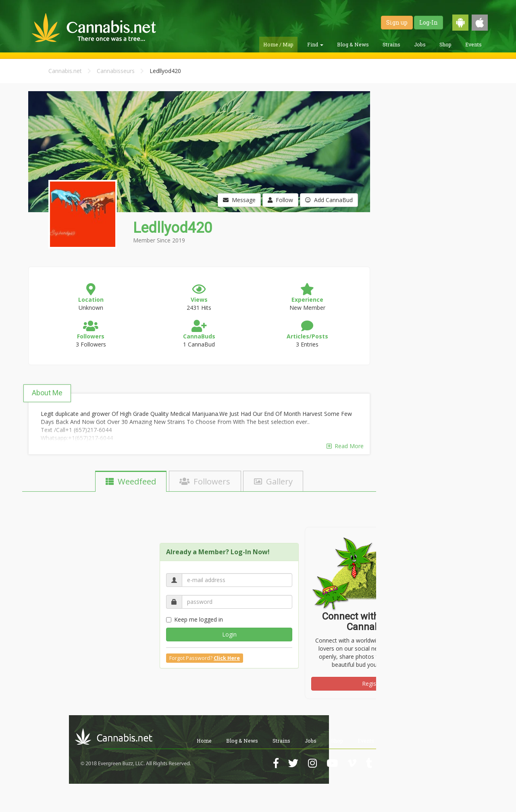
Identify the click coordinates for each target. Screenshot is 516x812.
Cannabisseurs (116, 71)
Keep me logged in (195, 619)
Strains (391, 44)
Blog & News (353, 44)
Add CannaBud (329, 200)
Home (204, 741)
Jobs (420, 44)
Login (229, 634)
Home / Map (278, 44)
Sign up (397, 22)
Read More (345, 446)
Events (473, 44)
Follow (280, 200)
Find (315, 44)
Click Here (227, 658)
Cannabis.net (65, 71)
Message (239, 200)
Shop (445, 44)
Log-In (429, 22)
